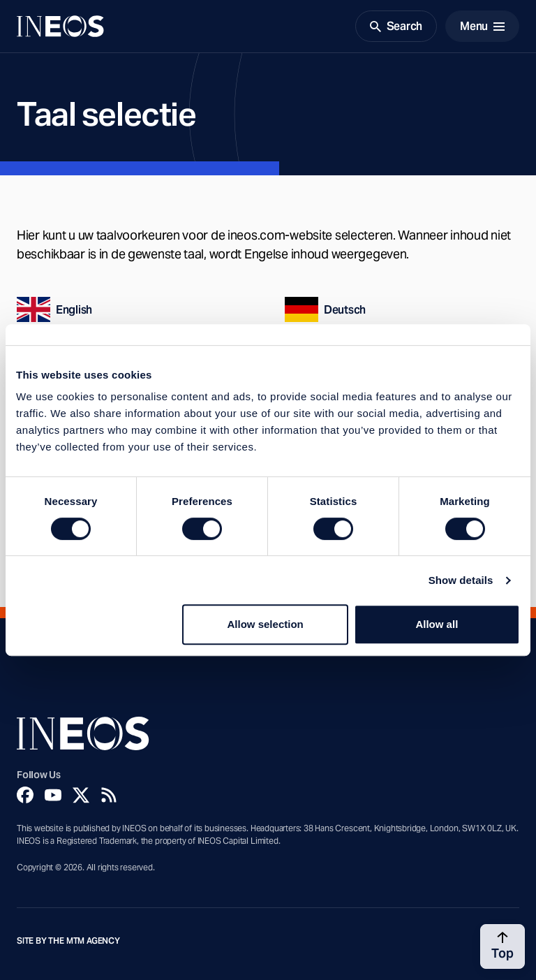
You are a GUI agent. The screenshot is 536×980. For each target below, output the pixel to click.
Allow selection (266, 624)
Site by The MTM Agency (68, 941)
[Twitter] (81, 795)
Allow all (437, 624)
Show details (461, 580)
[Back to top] (502, 946)
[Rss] (109, 795)
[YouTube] (53, 795)
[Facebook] (25, 795)
